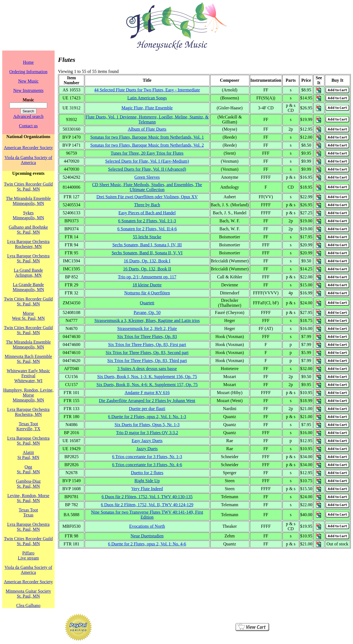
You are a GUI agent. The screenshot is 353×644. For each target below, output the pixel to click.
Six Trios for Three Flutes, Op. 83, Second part (147, 353)
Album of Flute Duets (147, 129)
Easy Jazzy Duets (147, 441)
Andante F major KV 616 (147, 393)
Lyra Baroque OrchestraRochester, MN (28, 244)
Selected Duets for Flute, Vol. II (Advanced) (147, 169)
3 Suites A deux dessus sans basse (147, 369)
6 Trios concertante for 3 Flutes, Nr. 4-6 (147, 465)
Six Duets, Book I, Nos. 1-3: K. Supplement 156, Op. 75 (147, 377)
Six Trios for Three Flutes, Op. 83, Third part (147, 361)
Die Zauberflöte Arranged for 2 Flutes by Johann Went (147, 401)
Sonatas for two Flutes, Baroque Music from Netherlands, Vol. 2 (147, 145)
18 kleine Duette (147, 285)
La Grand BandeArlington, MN (28, 273)
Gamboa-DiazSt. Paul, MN (28, 484)
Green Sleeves (147, 177)
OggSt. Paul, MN (28, 469)
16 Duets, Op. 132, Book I (147, 261)
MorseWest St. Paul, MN (28, 316)
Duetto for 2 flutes (147, 473)
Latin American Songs (147, 98)
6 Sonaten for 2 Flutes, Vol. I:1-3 (147, 221)
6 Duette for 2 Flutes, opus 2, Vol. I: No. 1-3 (147, 417)
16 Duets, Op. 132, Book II (147, 269)
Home (28, 62)
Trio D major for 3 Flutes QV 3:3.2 (147, 433)
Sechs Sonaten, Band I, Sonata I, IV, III (147, 245)
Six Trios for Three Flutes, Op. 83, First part (147, 345)
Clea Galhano (28, 605)
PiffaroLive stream (28, 555)
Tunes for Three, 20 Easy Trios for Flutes (147, 153)
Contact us (28, 126)
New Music (28, 81)
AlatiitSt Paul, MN (28, 455)
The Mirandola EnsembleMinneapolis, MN (28, 201)
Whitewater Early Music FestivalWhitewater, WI (28, 376)
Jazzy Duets (147, 449)
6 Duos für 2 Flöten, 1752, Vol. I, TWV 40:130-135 (147, 497)
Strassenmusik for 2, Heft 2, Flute (147, 328)
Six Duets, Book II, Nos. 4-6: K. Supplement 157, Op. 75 (147, 385)
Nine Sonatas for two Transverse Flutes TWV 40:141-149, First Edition (147, 515)
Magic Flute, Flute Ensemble (147, 108)
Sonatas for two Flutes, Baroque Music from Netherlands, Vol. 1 (147, 137)
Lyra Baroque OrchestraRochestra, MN (28, 412)
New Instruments (28, 90)
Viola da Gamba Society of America (28, 160)
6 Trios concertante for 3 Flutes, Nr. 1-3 (147, 457)
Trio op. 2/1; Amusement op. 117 (147, 277)
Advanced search (28, 116)
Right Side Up (147, 481)
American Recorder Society (28, 148)
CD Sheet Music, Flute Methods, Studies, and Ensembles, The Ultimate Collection (147, 187)
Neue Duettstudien (147, 536)
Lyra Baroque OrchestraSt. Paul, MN (28, 258)
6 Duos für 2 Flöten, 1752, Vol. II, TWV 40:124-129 (147, 505)
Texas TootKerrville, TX (28, 426)
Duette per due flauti (147, 409)
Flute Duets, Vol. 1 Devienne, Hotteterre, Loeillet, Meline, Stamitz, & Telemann (147, 119)
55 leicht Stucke (147, 237)
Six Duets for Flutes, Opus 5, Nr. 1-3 (147, 425)
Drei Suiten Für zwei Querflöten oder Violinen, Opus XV (147, 197)
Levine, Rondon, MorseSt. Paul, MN (28, 498)
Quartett (147, 303)
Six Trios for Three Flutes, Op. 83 (147, 336)
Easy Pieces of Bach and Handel (147, 213)
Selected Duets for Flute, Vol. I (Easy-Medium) (147, 161)
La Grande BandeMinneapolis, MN (28, 287)
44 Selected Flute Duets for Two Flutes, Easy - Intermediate (147, 90)
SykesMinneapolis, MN (28, 215)
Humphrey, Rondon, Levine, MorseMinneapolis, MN (28, 395)
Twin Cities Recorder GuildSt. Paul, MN (28, 187)
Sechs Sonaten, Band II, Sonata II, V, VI (147, 253)
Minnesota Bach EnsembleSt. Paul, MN (28, 359)
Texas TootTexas (28, 512)
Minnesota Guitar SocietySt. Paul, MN (28, 594)
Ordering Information (28, 72)
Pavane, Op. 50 (147, 312)
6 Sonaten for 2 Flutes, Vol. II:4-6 (147, 229)
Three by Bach (147, 205)
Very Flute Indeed (147, 489)
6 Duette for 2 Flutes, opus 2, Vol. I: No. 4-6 (147, 544)
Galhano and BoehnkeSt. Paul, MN (28, 230)
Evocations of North (147, 526)
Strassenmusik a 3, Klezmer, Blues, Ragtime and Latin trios (147, 320)
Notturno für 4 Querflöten (147, 293)
